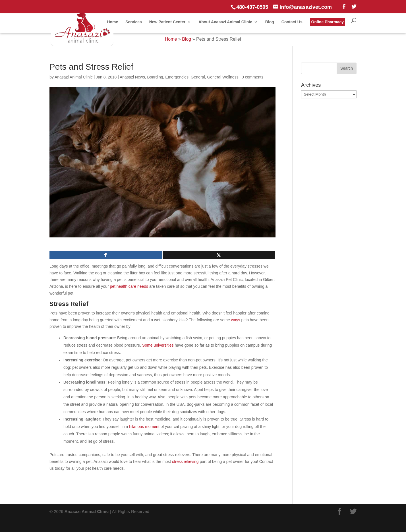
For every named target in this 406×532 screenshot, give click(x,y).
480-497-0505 (252, 7)
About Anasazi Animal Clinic (225, 22)
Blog (270, 22)
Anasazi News (132, 77)
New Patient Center (167, 22)
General (198, 77)
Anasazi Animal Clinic (74, 77)
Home (112, 22)
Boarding (155, 77)
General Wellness (223, 77)
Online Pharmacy (328, 22)
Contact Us (292, 22)
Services (134, 22)
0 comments (252, 77)
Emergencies (177, 77)
